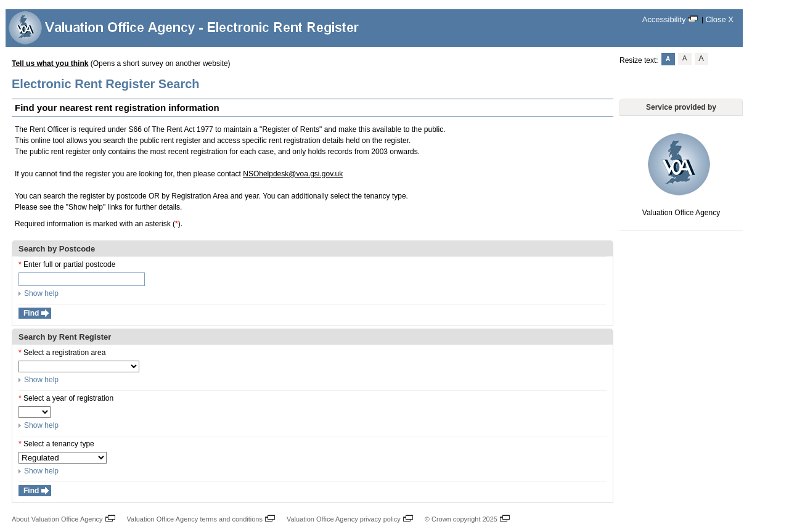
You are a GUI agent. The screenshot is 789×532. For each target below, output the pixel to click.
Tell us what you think (50, 63)
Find (31, 313)
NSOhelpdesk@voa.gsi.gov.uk (293, 174)
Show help (39, 293)
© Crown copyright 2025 (464, 518)
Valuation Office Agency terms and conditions (198, 518)
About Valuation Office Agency (61, 518)
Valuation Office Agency (681, 174)
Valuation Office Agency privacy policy (347, 518)
